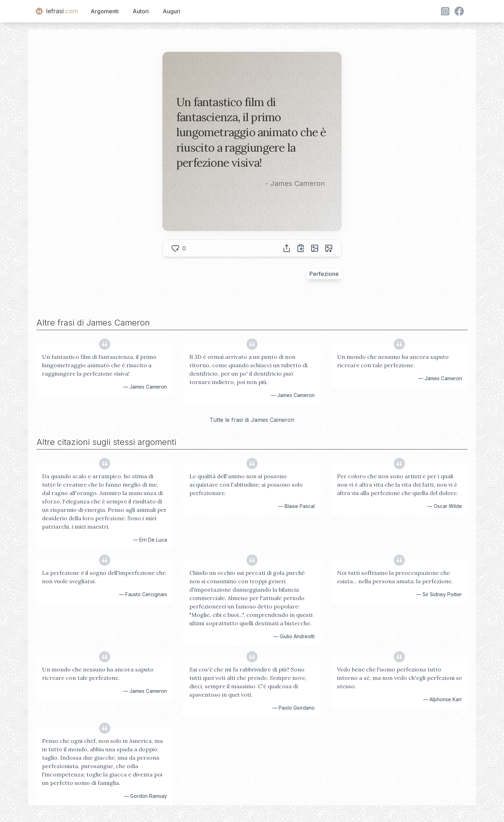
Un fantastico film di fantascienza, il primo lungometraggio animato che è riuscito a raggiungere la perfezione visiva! (99, 365)
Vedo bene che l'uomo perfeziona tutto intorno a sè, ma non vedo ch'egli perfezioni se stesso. (400, 678)
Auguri (171, 11)
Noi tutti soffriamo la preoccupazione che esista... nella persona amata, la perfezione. (395, 577)
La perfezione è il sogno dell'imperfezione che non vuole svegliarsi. (104, 577)
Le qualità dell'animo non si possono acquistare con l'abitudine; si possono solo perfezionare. (246, 485)
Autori (141, 11)
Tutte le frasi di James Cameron (252, 420)
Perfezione (324, 274)
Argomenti (105, 11)
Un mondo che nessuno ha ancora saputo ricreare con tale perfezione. (393, 361)
